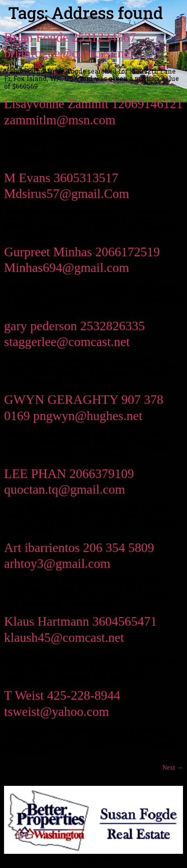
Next (173, 767)
